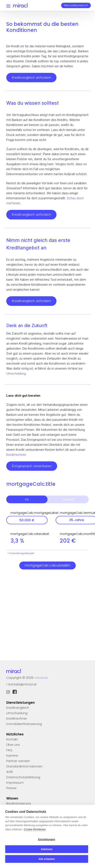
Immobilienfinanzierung (24, 724)
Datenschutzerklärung (23, 777)
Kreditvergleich (18, 708)
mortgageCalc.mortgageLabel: (29, 513)
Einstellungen (47, 839)
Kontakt (12, 739)
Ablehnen (47, 849)
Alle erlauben (47, 859)
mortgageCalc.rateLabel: (29, 534)
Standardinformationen (24, 766)
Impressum (15, 783)
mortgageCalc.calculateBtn (47, 565)
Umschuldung (16, 373)
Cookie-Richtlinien (35, 829)
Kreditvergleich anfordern (31, 77)
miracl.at (41, 678)
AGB (10, 772)
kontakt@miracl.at (23, 684)
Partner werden (18, 761)
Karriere (12, 755)
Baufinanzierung (19, 803)
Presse (11, 788)
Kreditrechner (16, 455)
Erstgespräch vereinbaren (32, 466)
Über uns (13, 745)
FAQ (9, 750)
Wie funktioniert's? (76, 5)
